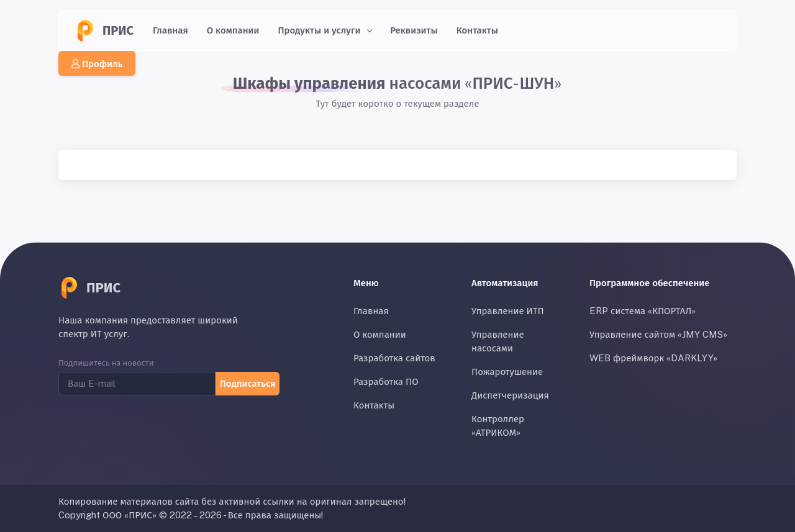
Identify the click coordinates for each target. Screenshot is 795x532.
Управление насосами (498, 341)
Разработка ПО (386, 381)
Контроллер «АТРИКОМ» (498, 426)
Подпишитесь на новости (106, 363)
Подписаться (247, 383)
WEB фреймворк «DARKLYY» (653, 358)
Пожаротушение (507, 372)
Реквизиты (414, 30)
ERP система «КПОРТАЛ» (643, 311)
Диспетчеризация (510, 395)
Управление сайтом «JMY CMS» (658, 334)
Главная (170, 30)
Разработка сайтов (394, 358)
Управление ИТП (508, 311)
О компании (233, 30)
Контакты (477, 30)
